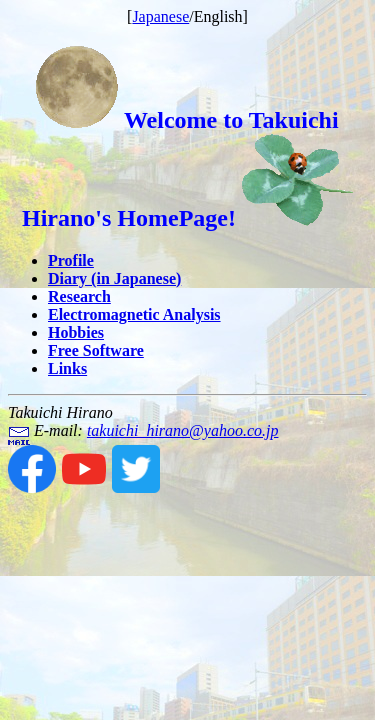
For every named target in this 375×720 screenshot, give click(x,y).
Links (67, 368)
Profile (71, 260)
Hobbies (76, 332)
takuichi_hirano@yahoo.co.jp (183, 430)
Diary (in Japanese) (114, 278)
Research (79, 296)
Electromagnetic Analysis (134, 314)
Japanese (160, 16)
